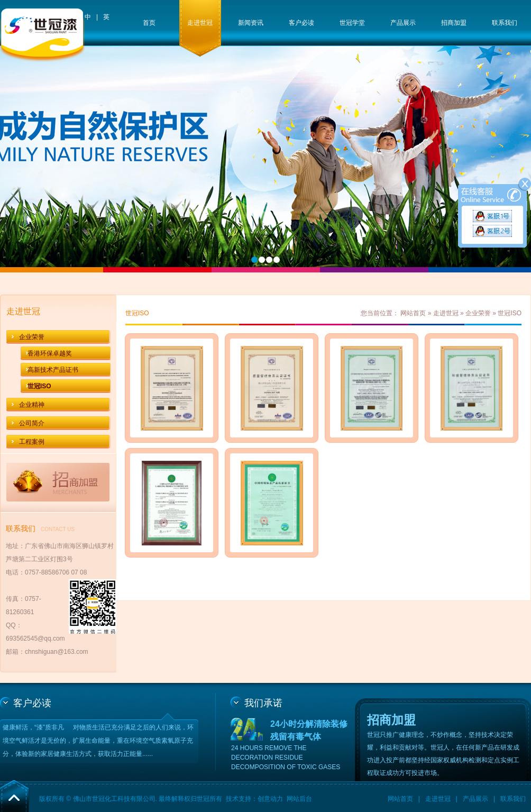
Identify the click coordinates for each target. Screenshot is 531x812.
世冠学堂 (352, 23)
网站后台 (299, 799)
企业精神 (32, 405)
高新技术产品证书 (53, 370)
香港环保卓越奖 (50, 353)
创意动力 (270, 799)
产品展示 (403, 23)
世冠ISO (39, 386)
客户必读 (301, 23)
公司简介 (32, 423)
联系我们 (505, 23)
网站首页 (413, 313)
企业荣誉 (32, 337)
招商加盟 (454, 23)
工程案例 (32, 442)
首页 (149, 23)
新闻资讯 (251, 23)
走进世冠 (200, 23)
